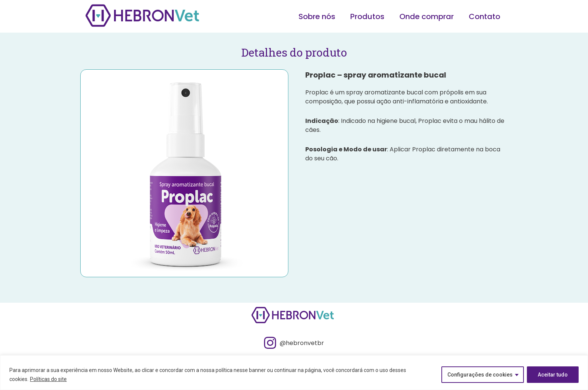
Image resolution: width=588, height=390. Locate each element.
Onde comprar (427, 16)
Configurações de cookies (480, 375)
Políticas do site (48, 379)
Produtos (367, 16)
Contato (484, 16)
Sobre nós (317, 16)
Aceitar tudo (553, 375)
